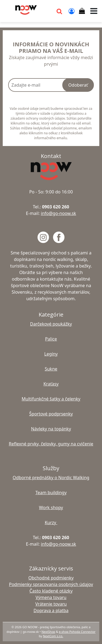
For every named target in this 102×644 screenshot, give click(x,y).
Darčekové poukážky (51, 324)
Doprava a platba (51, 610)
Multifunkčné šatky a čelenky (51, 399)
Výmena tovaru (51, 597)
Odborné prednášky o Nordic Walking (51, 478)
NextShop (48, 632)
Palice (51, 339)
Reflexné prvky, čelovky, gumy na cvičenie (51, 444)
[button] (59, 11)
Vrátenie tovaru (51, 604)
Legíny (51, 354)
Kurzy (51, 523)
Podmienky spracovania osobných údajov (51, 584)
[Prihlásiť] (72, 11)
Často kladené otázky (51, 591)
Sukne (51, 369)
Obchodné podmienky (51, 578)
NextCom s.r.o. (53, 636)
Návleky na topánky (51, 429)
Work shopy (51, 508)
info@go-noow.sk (58, 213)
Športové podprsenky (51, 414)
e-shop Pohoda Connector (77, 632)
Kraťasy (51, 384)
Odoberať (78, 85)
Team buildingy (51, 493)
